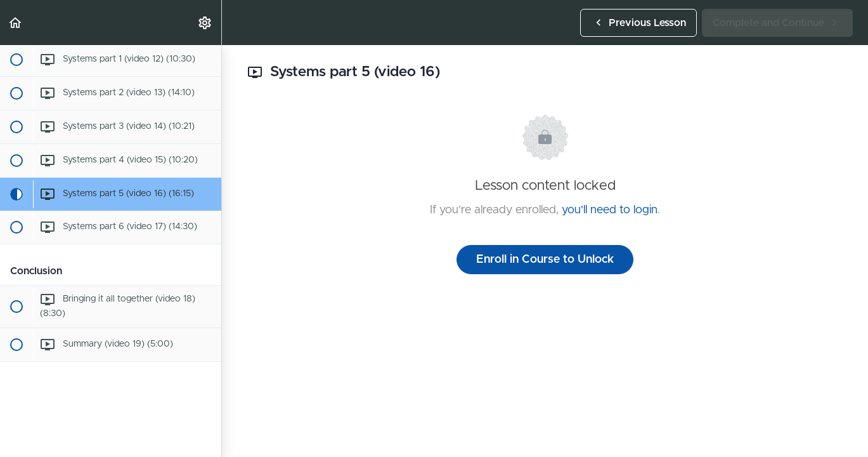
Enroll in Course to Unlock (545, 260)
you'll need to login (610, 210)
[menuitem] (205, 23)
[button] (16, 23)
